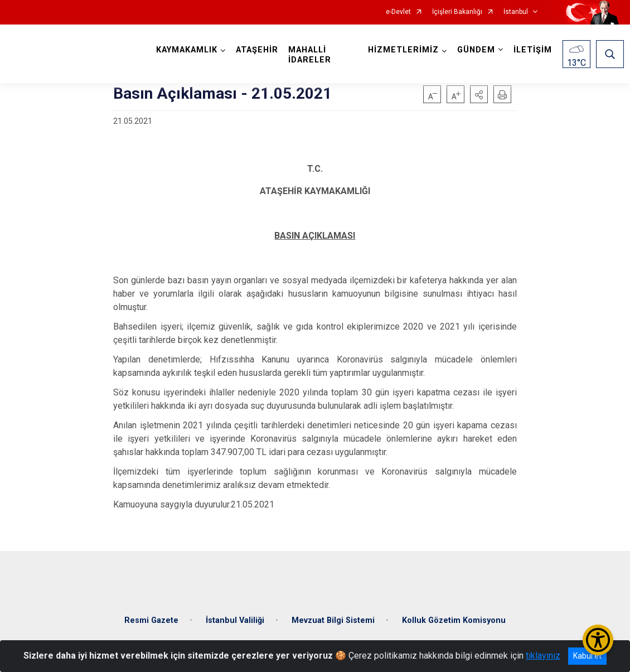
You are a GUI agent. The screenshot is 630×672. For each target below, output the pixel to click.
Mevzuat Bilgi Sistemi (333, 614)
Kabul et (587, 656)
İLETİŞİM (530, 50)
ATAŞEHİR (259, 50)
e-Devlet (398, 12)
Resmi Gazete (151, 614)
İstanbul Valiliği (235, 614)
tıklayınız (543, 656)
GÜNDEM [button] (474, 50)
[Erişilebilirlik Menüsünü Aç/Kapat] (598, 640)
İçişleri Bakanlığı (457, 12)
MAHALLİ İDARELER (312, 55)
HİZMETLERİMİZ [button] (401, 50)
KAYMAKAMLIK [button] (189, 50)
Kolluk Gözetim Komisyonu (454, 614)
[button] (479, 94)
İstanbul (516, 12)
